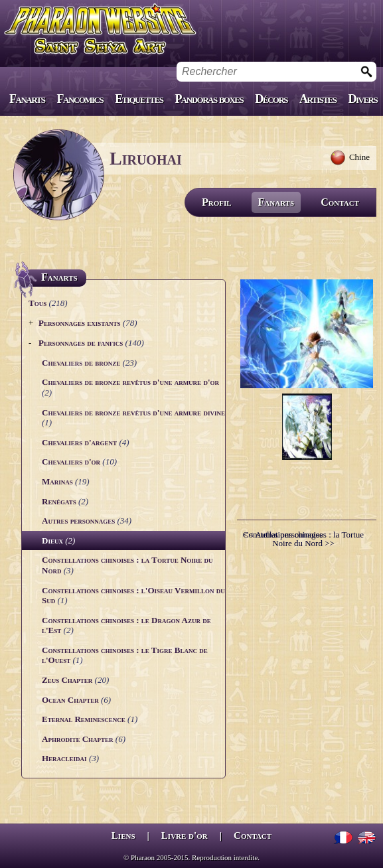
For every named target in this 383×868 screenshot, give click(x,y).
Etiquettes (139, 99)
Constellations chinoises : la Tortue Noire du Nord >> (303, 539)
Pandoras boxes (209, 99)
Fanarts (27, 99)
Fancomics (80, 99)
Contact (340, 202)
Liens (123, 835)
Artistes (318, 99)
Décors (271, 99)
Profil (217, 202)
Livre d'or (185, 835)
